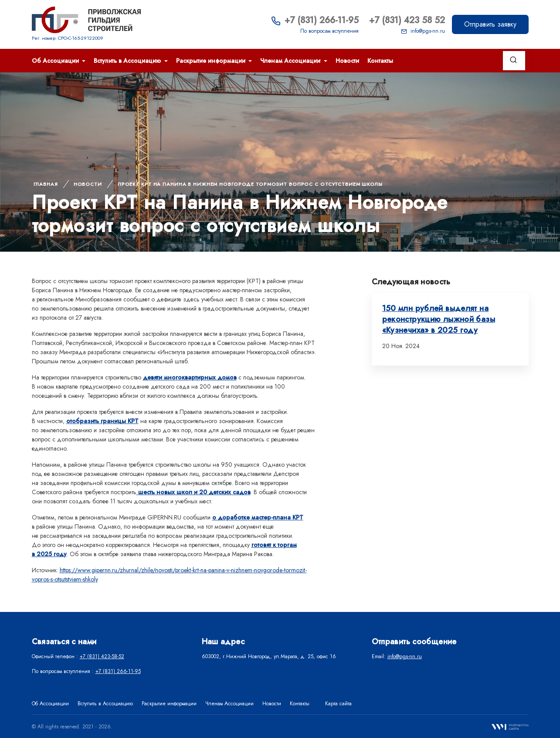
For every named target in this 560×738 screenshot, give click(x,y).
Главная (46, 184)
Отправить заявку (490, 24)
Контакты (380, 61)
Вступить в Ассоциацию (128, 61)
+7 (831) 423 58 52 (407, 20)
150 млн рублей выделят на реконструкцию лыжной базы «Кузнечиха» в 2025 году (439, 319)
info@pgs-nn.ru (423, 31)
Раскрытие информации (212, 61)
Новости (347, 61)
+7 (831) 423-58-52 (102, 656)
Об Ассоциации (56, 61)
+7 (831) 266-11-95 (315, 20)
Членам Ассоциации (291, 61)
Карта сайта (338, 704)
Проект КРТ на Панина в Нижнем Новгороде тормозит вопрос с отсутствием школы (250, 184)
